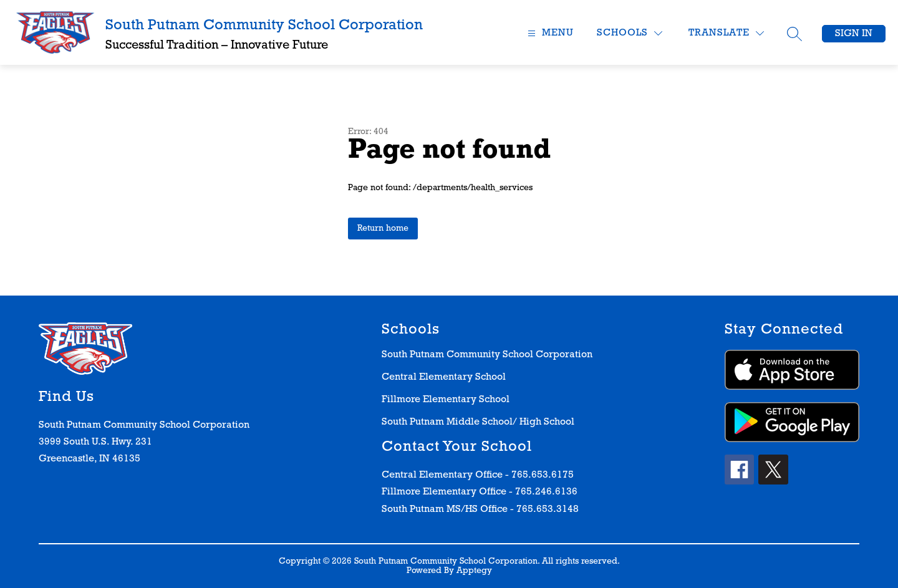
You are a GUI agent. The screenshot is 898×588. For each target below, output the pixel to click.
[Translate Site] (726, 33)
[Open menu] (549, 33)
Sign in (854, 34)
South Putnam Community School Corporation (487, 355)
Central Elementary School (444, 377)
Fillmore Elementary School (446, 400)
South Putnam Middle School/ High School (478, 422)
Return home (383, 229)
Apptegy (474, 571)
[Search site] (794, 34)
